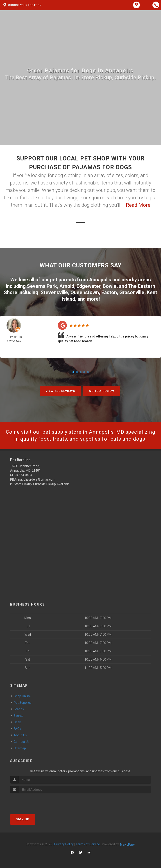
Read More (138, 205)
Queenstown (85, 292)
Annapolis (100, 280)
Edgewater (88, 286)
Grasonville (132, 292)
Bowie (110, 286)
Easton (109, 292)
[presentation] (34, 802)
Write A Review (101, 391)
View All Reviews (60, 391)
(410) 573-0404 (21, 475)
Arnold (67, 286)
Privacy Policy (64, 844)
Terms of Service (88, 844)
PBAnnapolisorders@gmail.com (33, 480)
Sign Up (23, 819)
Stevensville (54, 292)
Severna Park (42, 286)
